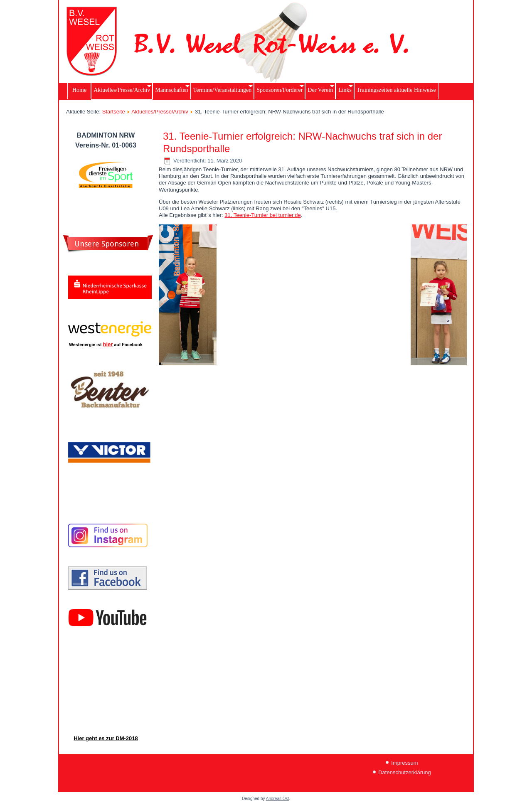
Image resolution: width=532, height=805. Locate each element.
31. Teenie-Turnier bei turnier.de (263, 215)
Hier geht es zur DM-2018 (106, 738)
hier (108, 344)
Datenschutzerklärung (404, 772)
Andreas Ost (278, 799)
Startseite (114, 112)
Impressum (404, 763)
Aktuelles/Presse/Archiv (160, 112)
